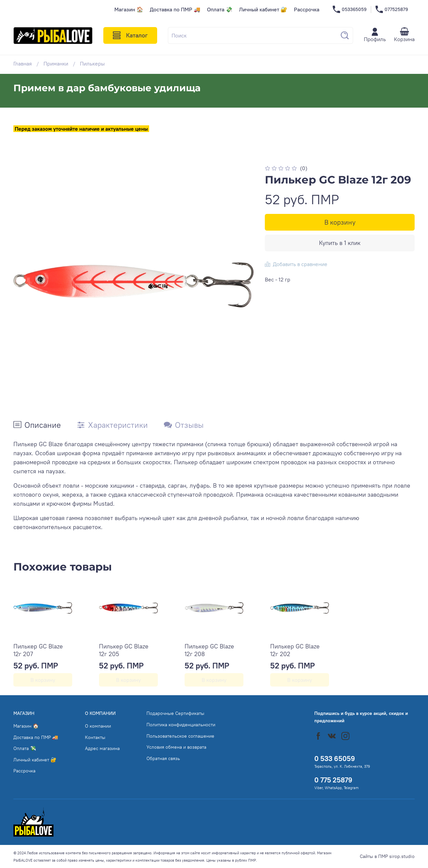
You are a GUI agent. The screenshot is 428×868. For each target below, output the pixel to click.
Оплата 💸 (220, 9)
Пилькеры (92, 64)
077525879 (392, 10)
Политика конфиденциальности (181, 725)
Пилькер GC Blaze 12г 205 (124, 650)
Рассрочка (307, 9)
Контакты (95, 737)
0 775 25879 (333, 780)
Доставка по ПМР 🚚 (175, 9)
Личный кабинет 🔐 (263, 9)
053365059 (350, 10)
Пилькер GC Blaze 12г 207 (38, 650)
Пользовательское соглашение (180, 736)
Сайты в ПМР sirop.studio (387, 856)
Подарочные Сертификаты (175, 713)
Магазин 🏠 (129, 9)
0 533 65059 (335, 759)
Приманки (56, 64)
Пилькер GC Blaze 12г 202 (295, 650)
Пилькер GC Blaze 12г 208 (209, 650)
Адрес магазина (102, 748)
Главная (23, 64)
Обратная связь (163, 758)
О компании (98, 726)
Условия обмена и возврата (176, 747)
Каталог (130, 35)
